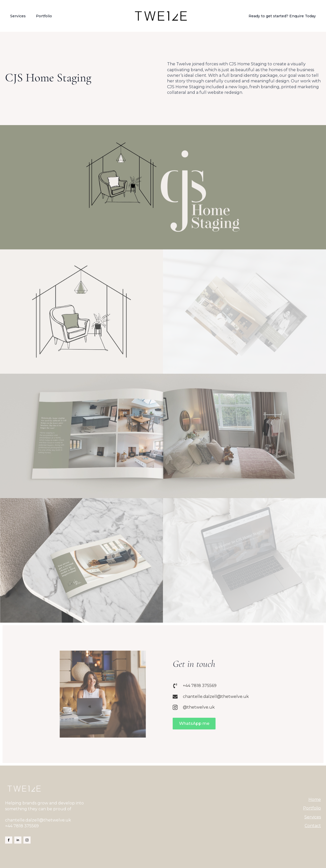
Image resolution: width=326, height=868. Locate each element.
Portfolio (44, 16)
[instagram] (27, 840)
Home (315, 799)
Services (18, 16)
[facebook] (9, 840)
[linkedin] (18, 840)
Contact (313, 826)
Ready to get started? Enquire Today (282, 16)
